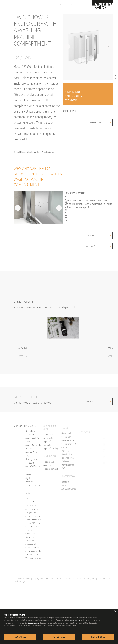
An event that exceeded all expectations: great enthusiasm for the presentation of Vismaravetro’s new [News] (34, 553)
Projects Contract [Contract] (51, 478)
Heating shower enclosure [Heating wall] (32, 464)
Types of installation (48, 453)
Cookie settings (33, 623)
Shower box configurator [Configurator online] (49, 446)
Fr (72, 5)
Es (78, 5)
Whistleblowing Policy (88, 578)
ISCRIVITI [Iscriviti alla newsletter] (93, 402)
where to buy (101, 122)
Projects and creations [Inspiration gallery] (49, 473)
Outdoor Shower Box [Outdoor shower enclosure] (32, 457)
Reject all (59, 637)
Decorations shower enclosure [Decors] (33, 487)
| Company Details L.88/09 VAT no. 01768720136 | (50, 578)
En (67, 5)
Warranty (98, 246)
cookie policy (75, 620)
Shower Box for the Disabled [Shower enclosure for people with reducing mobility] (33, 450)
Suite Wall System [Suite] (33, 470)
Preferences (98, 637)
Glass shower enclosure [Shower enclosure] (31, 436)
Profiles (29, 478)
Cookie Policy (102, 578)
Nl (84, 5)
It (61, 5)
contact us (98, 235)
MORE (23, 356)
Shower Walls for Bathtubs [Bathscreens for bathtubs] (32, 443)
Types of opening (51, 458)
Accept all (20, 637)
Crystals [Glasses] (29, 481)
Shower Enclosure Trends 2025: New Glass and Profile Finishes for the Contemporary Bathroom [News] (33, 532)
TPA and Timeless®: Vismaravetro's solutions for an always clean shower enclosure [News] (33, 511)
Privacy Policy (74, 578)
